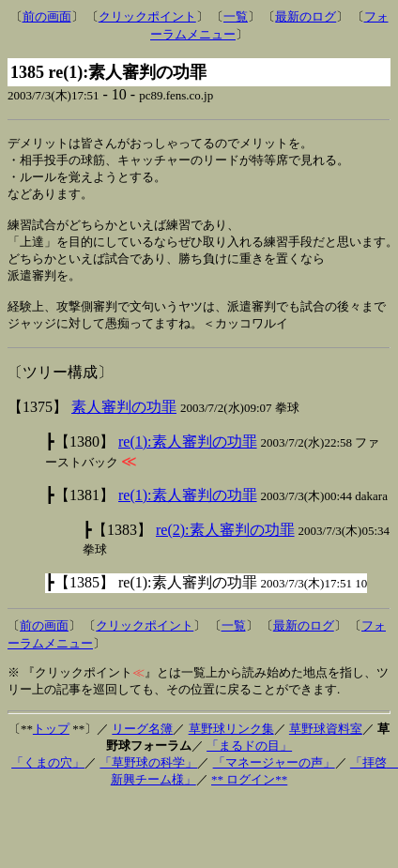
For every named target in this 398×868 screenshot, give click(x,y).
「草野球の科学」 (148, 777)
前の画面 (47, 16)
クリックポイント (147, 16)
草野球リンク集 (231, 744)
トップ (51, 744)
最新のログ (306, 16)
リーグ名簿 (142, 744)
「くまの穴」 (48, 777)
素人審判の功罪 (124, 422)
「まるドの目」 (249, 761)
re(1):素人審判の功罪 (188, 457)
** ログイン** (249, 794)
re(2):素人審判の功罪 (225, 545)
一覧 (236, 16)
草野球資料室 (326, 744)
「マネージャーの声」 (274, 777)
